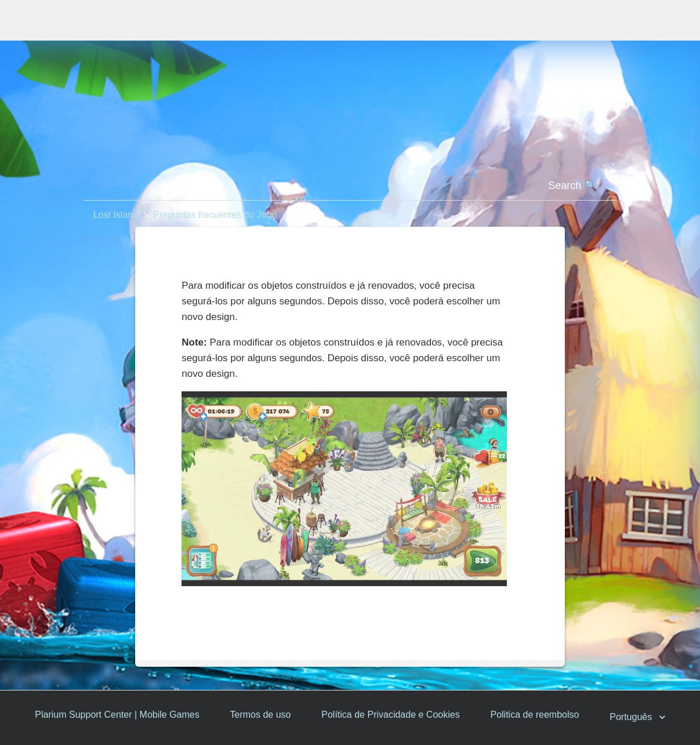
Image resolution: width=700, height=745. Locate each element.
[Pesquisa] (350, 186)
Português (632, 717)
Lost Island (116, 215)
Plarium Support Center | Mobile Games (117, 715)
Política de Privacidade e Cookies (390, 715)
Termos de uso (261, 715)
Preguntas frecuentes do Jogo (215, 215)
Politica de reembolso (534, 715)
